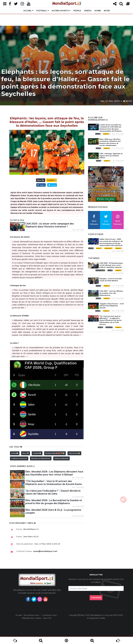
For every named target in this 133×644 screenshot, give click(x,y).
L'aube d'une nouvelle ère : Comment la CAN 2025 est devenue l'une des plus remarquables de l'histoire (111, 128)
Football (42, 11)
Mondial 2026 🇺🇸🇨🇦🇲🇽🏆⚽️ (55, 453)
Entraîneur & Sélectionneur (41, 458)
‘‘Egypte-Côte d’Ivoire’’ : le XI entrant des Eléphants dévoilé (111, 306)
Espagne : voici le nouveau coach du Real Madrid (111, 280)
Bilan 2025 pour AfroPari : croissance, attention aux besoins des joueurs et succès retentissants (110, 142)
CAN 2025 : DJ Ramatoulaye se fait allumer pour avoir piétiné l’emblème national (111, 265)
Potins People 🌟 (100, 270)
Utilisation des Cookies (31, 618)
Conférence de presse (19, 458)
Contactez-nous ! (50, 615)
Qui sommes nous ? (32, 615)
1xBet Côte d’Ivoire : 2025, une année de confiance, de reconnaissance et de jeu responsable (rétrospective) (111, 242)
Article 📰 (15, 453)
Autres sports (60, 11)
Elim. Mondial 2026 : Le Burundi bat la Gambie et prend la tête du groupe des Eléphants (54, 502)
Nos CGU (47, 618)
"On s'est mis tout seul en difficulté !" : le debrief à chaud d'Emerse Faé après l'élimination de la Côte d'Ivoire (110, 320)
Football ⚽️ (52, 180)
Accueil (27, 11)
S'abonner (96, 598)
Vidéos (88, 11)
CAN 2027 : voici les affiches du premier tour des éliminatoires (111, 293)
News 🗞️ (40, 180)
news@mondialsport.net (45, 551)
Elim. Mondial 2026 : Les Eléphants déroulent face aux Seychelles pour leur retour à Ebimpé (54, 473)
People (77, 11)
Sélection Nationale (61, 458)
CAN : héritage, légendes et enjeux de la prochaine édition (111, 156)
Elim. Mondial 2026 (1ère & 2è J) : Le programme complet (53, 511)
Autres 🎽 (99, 248)
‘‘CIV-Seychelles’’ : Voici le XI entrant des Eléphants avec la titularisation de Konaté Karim (54, 483)
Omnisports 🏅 (108, 248)
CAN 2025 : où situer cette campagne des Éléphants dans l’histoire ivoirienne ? (50, 225)
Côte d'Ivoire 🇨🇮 (74, 453)
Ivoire (98, 11)
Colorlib (102, 618)
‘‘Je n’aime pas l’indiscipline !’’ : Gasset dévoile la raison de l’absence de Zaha (53, 492)
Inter (107, 11)
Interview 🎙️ (109, 327)
